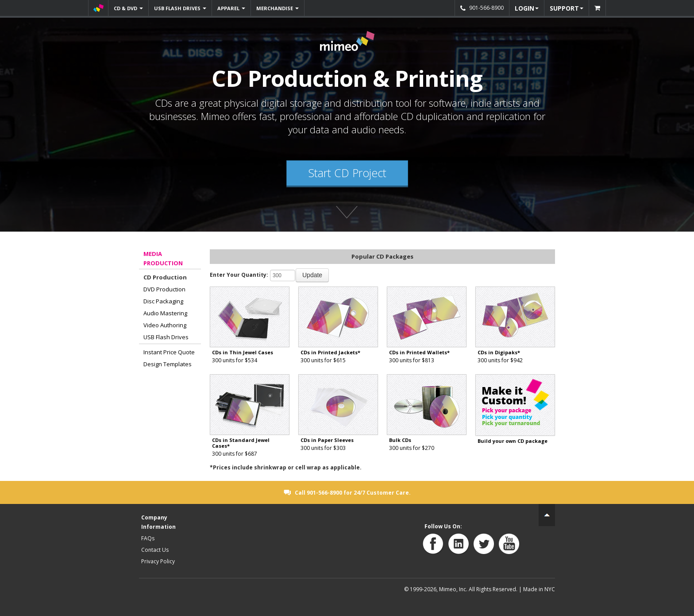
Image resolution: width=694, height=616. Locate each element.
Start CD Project (347, 173)
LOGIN (527, 8)
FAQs (148, 538)
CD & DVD (128, 8)
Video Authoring (165, 325)
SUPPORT (567, 8)
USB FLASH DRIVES (180, 8)
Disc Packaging (163, 301)
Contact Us (155, 550)
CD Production (165, 277)
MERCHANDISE (278, 8)
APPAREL (231, 8)
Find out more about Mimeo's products (347, 214)
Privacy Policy (158, 561)
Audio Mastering (165, 313)
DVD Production (164, 289)
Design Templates (168, 364)
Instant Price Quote (169, 352)
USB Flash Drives (166, 337)
